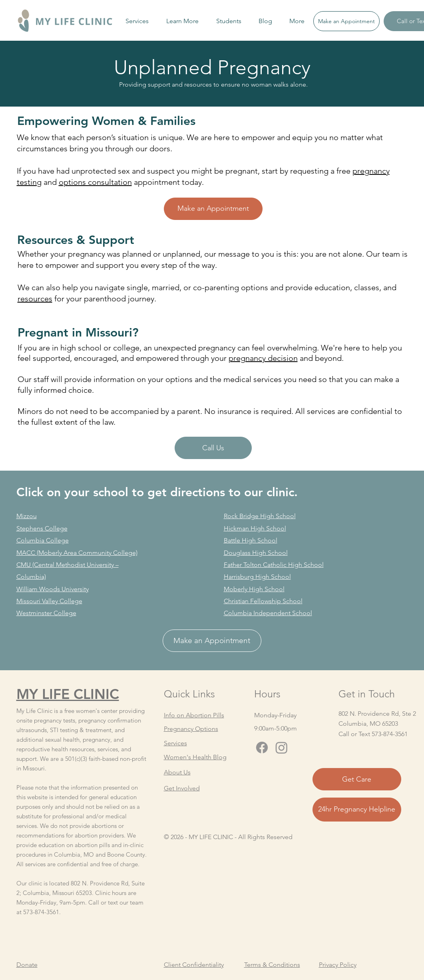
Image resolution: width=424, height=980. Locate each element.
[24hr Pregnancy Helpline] (357, 810)
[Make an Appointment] (346, 21)
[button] (137, 21)
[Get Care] (357, 779)
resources (35, 299)
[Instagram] (282, 747)
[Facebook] (262, 747)
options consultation (95, 182)
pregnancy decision (263, 358)
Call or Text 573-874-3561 (373, 734)
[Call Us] (213, 448)
